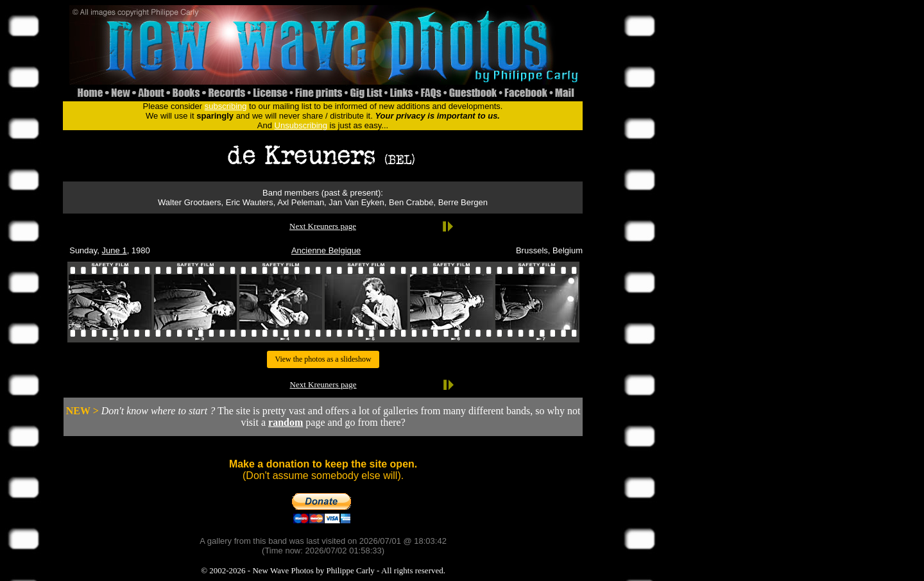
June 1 (115, 250)
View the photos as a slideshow (323, 359)
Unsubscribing (301, 125)
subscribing (226, 106)
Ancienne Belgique (326, 250)
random (286, 422)
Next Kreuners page (323, 226)
